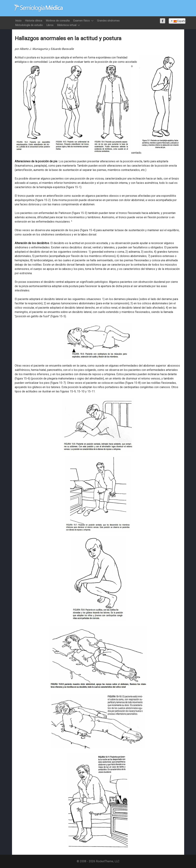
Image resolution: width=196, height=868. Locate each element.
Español (178, 21)
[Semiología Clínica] (38, 8)
